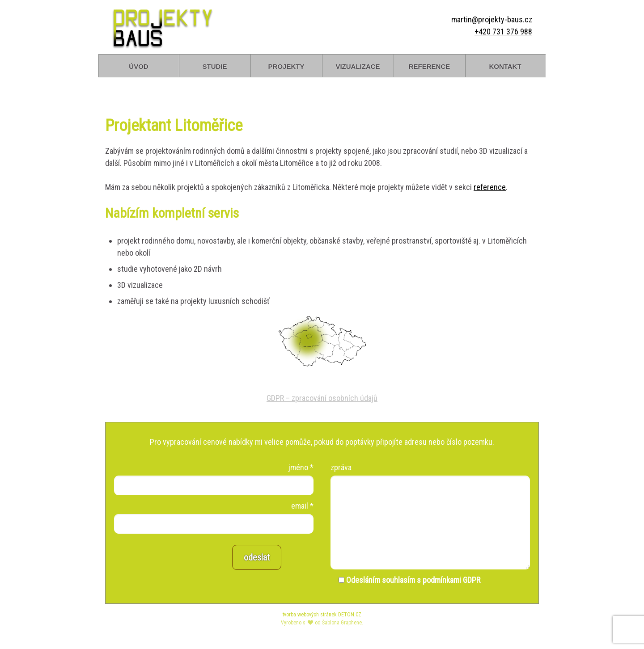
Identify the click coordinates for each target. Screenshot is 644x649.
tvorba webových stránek (310, 615)
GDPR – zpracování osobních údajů (322, 398)
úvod (138, 65)
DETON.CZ (350, 615)
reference (430, 65)
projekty (286, 65)
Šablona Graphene (342, 623)
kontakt (505, 65)
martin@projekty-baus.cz (492, 19)
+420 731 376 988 (503, 32)
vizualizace (358, 65)
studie (214, 65)
